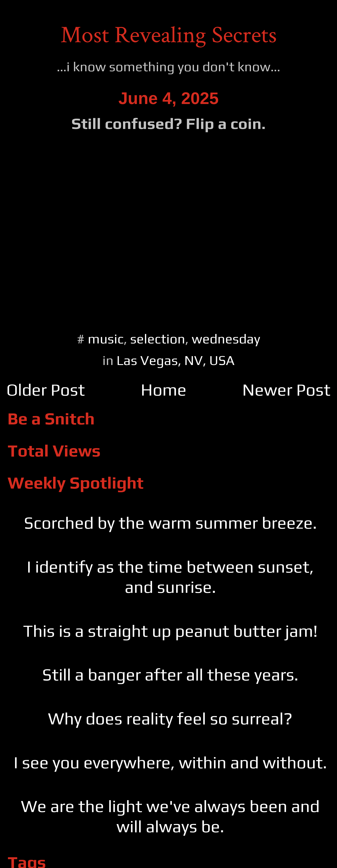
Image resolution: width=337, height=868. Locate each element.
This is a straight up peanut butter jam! (170, 631)
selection (158, 339)
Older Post (46, 390)
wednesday (226, 339)
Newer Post (286, 390)
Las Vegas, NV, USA (176, 360)
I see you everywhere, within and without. (170, 762)
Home (164, 390)
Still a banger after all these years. (170, 674)
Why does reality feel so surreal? (170, 718)
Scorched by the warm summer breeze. (170, 523)
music (106, 339)
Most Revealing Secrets (169, 35)
